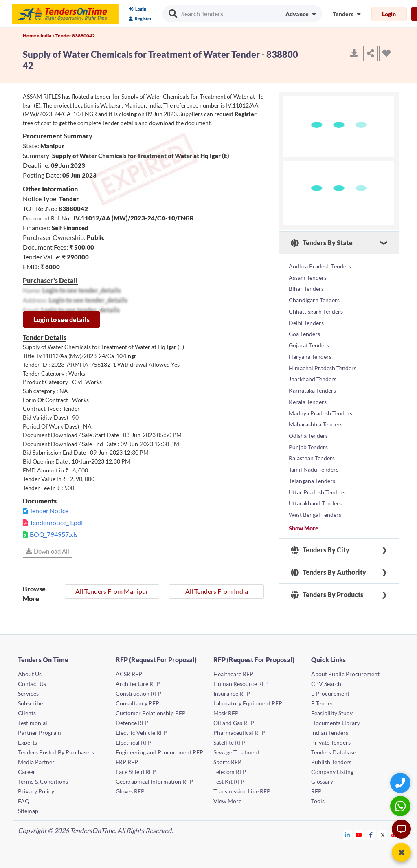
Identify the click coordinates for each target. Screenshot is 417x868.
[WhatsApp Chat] (401, 806)
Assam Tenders (308, 275)
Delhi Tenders (306, 314)
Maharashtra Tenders (316, 402)
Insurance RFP (232, 691)
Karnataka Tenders (312, 373)
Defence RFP (132, 721)
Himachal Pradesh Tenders (323, 353)
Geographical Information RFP (154, 779)
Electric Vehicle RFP (141, 731)
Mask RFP (226, 711)
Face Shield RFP (136, 770)
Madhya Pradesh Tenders (320, 392)
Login (137, 9)
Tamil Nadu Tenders (314, 441)
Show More (304, 493)
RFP (316, 789)
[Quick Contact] (401, 783)
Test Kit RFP (229, 779)
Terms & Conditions (43, 779)
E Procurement (330, 691)
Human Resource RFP (241, 682)
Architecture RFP (138, 682)
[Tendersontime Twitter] (383, 833)
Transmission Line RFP (242, 789)
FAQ (24, 799)
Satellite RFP (229, 740)
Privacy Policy (36, 789)
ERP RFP (127, 760)
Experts (27, 740)
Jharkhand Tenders (313, 363)
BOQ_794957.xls (54, 534)
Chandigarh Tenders (314, 295)
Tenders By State (322, 243)
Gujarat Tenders (309, 334)
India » (48, 36)
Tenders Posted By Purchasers (56, 750)
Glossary (322, 779)
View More (227, 799)
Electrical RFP (134, 740)
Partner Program (40, 731)
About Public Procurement (345, 672)
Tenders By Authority (328, 538)
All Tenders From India (217, 591)
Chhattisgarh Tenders (316, 304)
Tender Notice (49, 511)
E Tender (322, 701)
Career (27, 770)
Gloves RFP (130, 789)
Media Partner (36, 760)
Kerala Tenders (308, 383)
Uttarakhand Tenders (315, 471)
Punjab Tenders (308, 422)
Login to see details (61, 320)
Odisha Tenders (308, 412)
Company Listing (332, 770)
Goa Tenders (304, 324)
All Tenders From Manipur (112, 591)
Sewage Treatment (236, 750)
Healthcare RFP (233, 672)
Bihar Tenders (306, 285)
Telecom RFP (230, 770)
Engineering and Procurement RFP (159, 750)
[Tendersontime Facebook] (371, 833)
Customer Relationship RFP (151, 711)
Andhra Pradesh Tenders (320, 265)
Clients (27, 711)
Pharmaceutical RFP (239, 731)
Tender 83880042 (75, 36)
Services (28, 691)
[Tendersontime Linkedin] (348, 833)
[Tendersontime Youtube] (359, 833)
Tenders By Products (327, 560)
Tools (318, 799)
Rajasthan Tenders (312, 432)
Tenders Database (334, 750)
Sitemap (28, 809)
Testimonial (33, 721)
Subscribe (30, 701)
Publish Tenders (331, 760)
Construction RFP (138, 691)
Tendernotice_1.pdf (56, 522)
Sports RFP (227, 760)
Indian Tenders (330, 731)
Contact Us (32, 682)
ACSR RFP (129, 672)
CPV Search (326, 682)
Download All (47, 551)
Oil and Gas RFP (234, 721)
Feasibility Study (332, 711)
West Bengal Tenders (315, 480)
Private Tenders (331, 740)
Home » (32, 36)
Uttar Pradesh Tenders (317, 461)
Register (140, 19)
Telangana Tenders (312, 451)
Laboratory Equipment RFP (248, 701)
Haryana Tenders (310, 344)
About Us (30, 672)
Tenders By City (320, 515)
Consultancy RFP (137, 701)
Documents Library (336, 721)
